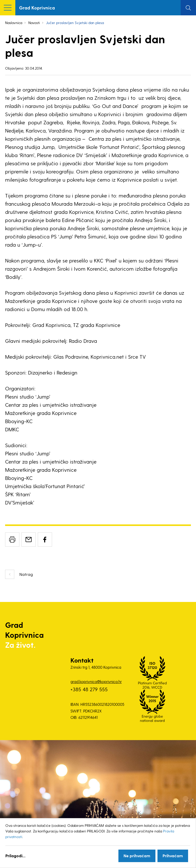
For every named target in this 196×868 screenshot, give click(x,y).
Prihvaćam (173, 856)
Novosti (34, 23)
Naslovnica (14, 23)
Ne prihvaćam (137, 856)
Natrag (26, 574)
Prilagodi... (15, 856)
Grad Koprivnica (37, 8)
